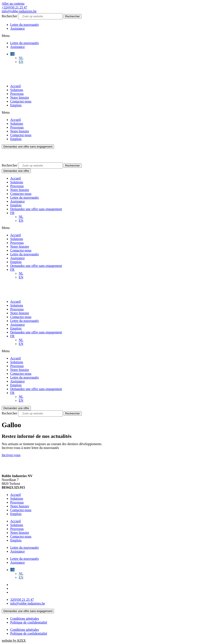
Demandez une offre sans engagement (36, 209)
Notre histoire (20, 98)
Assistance (17, 28)
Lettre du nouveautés (24, 25)
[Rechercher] (72, 16)
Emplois (16, 105)
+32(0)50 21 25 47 (14, 7)
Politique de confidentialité (29, 622)
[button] (109, 36)
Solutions (17, 90)
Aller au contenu (13, 4)
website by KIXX (14, 640)
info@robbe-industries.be (19, 11)
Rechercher (10, 16)
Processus (17, 94)
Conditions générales (25, 619)
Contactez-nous (21, 101)
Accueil (16, 86)
